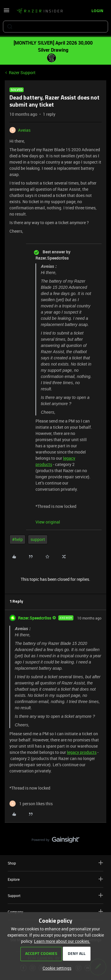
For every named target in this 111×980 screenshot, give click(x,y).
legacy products (82, 752)
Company (55, 912)
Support (55, 895)
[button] (7, 12)
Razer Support (22, 72)
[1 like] (31, 804)
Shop (55, 863)
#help (17, 539)
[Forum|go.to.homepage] (40, 11)
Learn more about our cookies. (62, 941)
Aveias (24, 130)
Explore (55, 879)
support (38, 539)
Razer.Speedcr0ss (35, 618)
